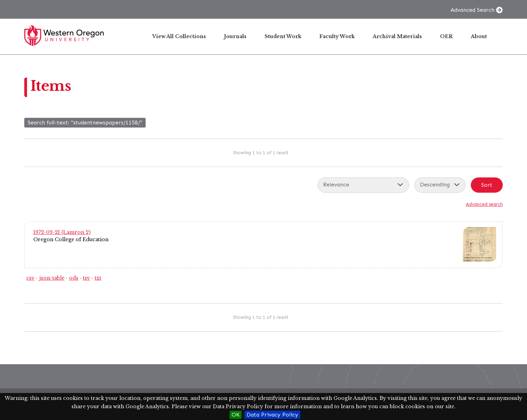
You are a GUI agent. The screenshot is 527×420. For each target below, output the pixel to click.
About (479, 36)
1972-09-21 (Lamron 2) (62, 232)
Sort (487, 185)
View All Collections (179, 36)
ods (74, 278)
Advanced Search (472, 10)
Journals (235, 36)
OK (236, 415)
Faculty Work (337, 36)
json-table (52, 278)
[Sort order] (440, 185)
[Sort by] (363, 185)
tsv (87, 278)
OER (446, 36)
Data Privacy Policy (272, 415)
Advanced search (484, 204)
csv (31, 278)
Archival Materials (397, 36)
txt (98, 278)
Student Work (283, 36)
